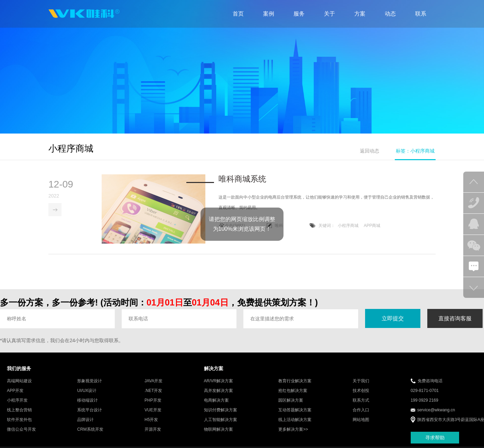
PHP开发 (153, 401)
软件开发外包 (19, 420)
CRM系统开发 (90, 430)
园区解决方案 (291, 401)
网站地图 (361, 420)
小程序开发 (17, 401)
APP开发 (15, 391)
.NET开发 (153, 391)
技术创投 (361, 391)
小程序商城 (348, 226)
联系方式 (361, 401)
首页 (238, 14)
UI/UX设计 (87, 391)
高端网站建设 (19, 381)
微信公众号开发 (21, 430)
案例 (269, 14)
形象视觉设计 (90, 381)
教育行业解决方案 (295, 381)
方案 (360, 14)
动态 (390, 14)
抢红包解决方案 (293, 391)
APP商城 (372, 226)
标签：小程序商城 (415, 151)
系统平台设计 (90, 410)
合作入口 (361, 410)
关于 (329, 14)
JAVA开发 (153, 381)
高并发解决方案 (218, 391)
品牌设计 (85, 420)
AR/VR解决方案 (219, 381)
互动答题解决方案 (295, 410)
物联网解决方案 (218, 430)
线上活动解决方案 (295, 420)
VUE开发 (153, 410)
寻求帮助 (435, 438)
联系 (421, 14)
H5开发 (151, 420)
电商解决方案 (216, 401)
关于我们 (361, 381)
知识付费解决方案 (221, 410)
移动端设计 (87, 401)
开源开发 (153, 430)
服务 (299, 14)
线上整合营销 (19, 410)
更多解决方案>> (293, 430)
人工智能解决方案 (221, 420)
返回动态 (370, 151)
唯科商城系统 (242, 179)
